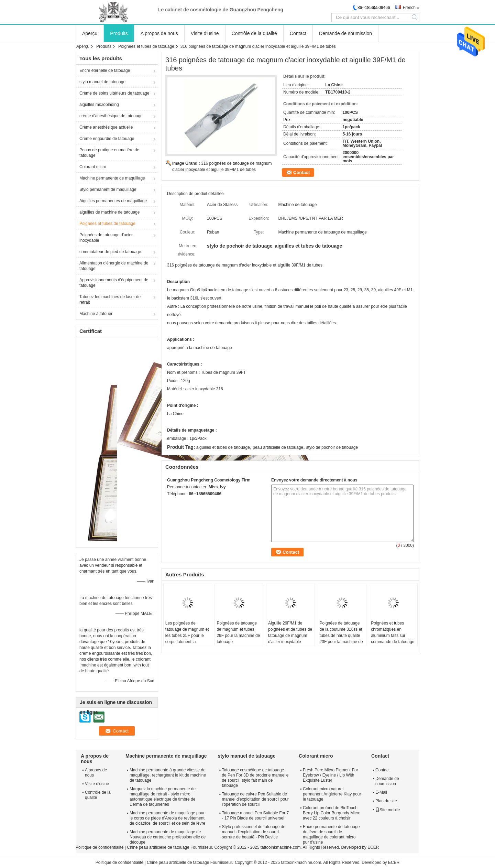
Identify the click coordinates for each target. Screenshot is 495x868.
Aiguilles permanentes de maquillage (113, 201)
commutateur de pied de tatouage (110, 252)
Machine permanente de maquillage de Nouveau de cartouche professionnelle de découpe (168, 837)
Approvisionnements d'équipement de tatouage (114, 283)
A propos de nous (159, 33)
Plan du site (386, 801)
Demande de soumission (345, 33)
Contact (298, 33)
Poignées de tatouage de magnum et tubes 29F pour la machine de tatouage (238, 632)
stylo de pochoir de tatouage (332, 447)
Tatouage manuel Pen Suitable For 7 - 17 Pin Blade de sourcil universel (255, 816)
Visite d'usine (205, 33)
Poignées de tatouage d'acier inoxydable (106, 238)
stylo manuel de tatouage (102, 82)
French (409, 8)
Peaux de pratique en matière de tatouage (109, 153)
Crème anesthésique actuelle (106, 127)
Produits (119, 33)
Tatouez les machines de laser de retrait (110, 300)
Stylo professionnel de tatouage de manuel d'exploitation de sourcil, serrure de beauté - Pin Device (254, 832)
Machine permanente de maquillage (112, 178)
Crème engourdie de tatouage (107, 139)
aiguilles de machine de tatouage (109, 212)
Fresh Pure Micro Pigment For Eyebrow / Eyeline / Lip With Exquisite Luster (331, 775)
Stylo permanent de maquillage (108, 189)
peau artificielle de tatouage (278, 447)
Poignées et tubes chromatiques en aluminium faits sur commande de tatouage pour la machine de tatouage (393, 639)
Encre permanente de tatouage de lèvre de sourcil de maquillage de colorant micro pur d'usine (331, 834)
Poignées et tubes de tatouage (146, 46)
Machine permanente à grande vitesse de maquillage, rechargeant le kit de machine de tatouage (168, 775)
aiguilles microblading (99, 105)
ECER (373, 847)
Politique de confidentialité (100, 847)
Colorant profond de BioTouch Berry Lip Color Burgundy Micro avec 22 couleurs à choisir (332, 813)
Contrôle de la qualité (254, 33)
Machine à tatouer (96, 314)
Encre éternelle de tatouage (105, 70)
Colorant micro (93, 167)
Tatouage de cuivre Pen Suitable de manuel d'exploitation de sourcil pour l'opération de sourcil (255, 799)
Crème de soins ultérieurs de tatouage (114, 93)
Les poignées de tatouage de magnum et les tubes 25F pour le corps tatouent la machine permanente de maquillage (188, 639)
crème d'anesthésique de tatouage (111, 116)
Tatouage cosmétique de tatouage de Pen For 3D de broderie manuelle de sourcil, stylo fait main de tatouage (255, 778)
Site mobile (388, 810)
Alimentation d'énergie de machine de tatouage (114, 266)
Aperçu (90, 33)
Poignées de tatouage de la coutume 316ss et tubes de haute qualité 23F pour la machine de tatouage (341, 636)
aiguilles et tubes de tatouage (223, 447)
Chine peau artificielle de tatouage (158, 847)
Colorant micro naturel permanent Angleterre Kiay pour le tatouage (332, 794)
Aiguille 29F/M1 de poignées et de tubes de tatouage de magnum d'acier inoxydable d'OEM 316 (290, 636)
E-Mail (381, 792)
